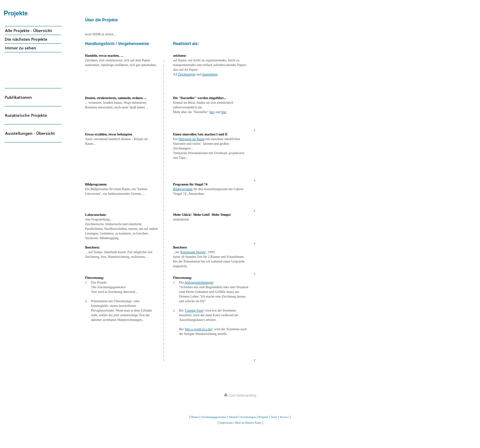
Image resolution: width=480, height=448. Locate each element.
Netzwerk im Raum (191, 139)
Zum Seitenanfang (240, 395)
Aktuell (233, 417)
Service (284, 417)
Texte (274, 417)
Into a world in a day (199, 329)
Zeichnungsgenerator (214, 417)
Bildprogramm (183, 189)
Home (195, 417)
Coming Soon (194, 310)
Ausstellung (210, 74)
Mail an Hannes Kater (248, 423)
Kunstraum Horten (193, 252)
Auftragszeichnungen (199, 282)
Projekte (263, 417)
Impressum (226, 423)
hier (212, 112)
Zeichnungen (187, 74)
